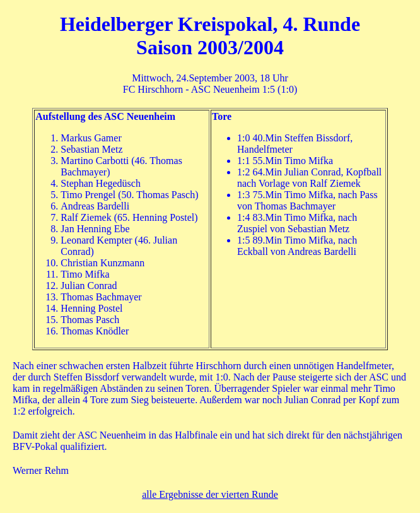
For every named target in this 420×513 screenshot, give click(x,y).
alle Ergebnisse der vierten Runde (210, 494)
